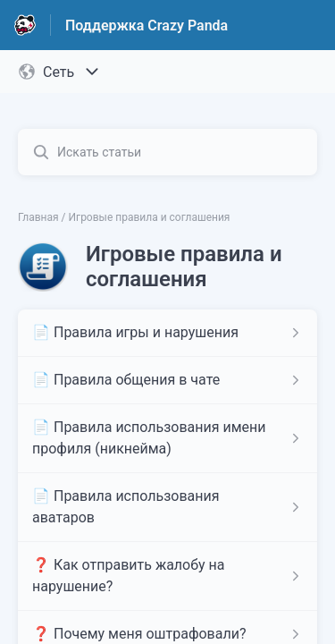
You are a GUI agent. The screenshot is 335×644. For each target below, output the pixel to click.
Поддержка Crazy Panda (147, 25)
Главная (38, 217)
